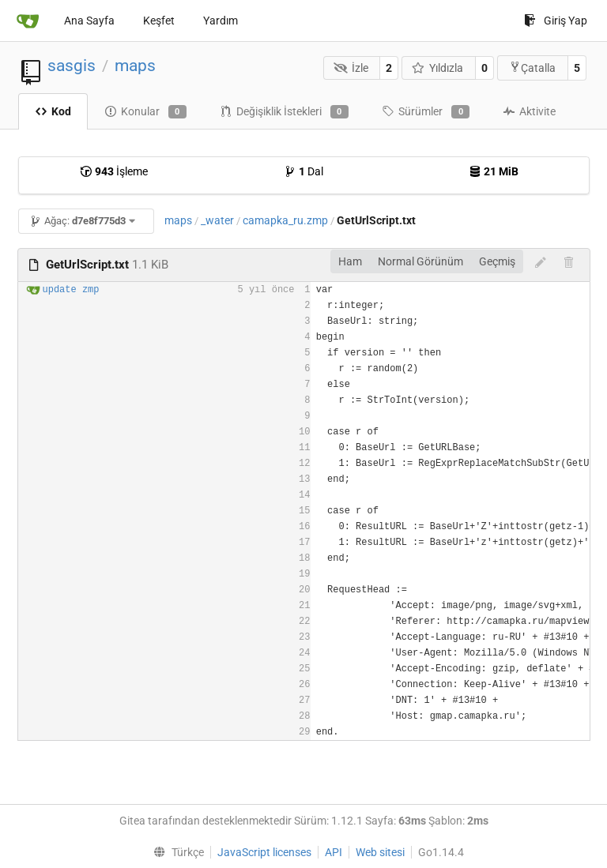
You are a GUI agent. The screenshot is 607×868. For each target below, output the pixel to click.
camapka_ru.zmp (285, 220)
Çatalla (532, 68)
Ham (350, 261)
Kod (53, 111)
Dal (303, 171)
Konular (145, 112)
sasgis (72, 66)
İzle (351, 68)
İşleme (114, 171)
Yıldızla (438, 68)
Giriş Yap (556, 21)
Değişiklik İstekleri (284, 112)
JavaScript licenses (264, 852)
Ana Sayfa (89, 21)
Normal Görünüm (420, 261)
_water (217, 220)
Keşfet (159, 21)
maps (135, 66)
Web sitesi (380, 852)
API (334, 852)
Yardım (221, 21)
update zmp (71, 290)
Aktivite (529, 111)
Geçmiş (497, 261)
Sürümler (426, 112)
